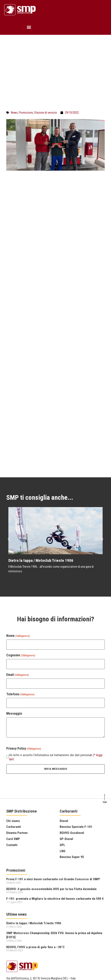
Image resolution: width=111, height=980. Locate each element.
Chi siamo (13, 752)
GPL (62, 776)
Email (18, 605)
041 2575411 (14, 917)
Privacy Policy (15, 929)
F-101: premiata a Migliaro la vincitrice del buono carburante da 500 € (55, 829)
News (14, 113)
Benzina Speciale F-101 (76, 758)
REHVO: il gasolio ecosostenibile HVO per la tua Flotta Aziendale (51, 820)
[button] (29, 27)
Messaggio (14, 644)
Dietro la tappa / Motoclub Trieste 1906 (41, 491)
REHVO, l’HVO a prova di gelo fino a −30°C (35, 878)
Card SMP (13, 770)
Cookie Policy (14, 933)
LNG (63, 782)
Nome (18, 567)
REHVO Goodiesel (72, 764)
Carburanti (14, 758)
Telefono (20, 625)
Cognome (21, 586)
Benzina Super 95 (72, 788)
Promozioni (26, 113)
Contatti (12, 776)
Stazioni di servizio (46, 113)
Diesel (64, 752)
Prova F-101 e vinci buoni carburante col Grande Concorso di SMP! (53, 810)
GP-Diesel (66, 770)
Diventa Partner (17, 764)
